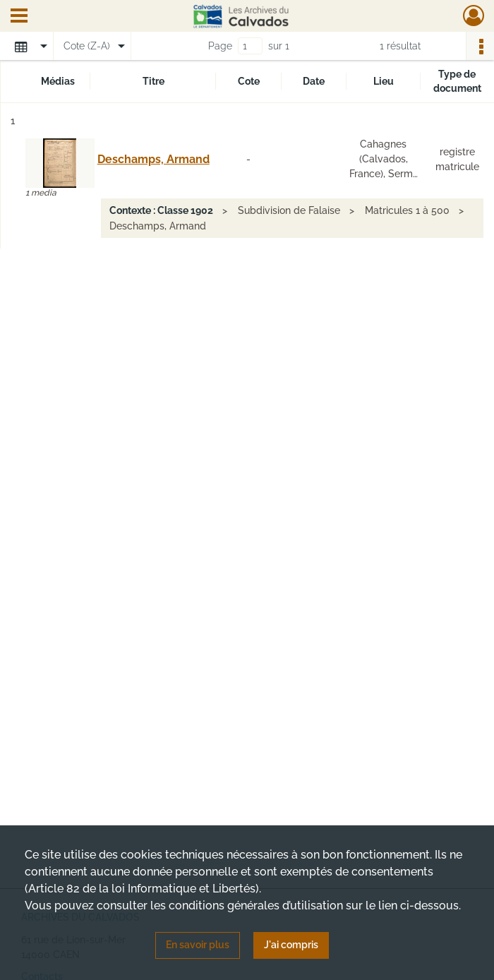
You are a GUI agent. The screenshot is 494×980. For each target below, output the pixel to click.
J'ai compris (291, 945)
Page (220, 46)
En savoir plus (198, 945)
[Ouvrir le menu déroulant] (19, 17)
